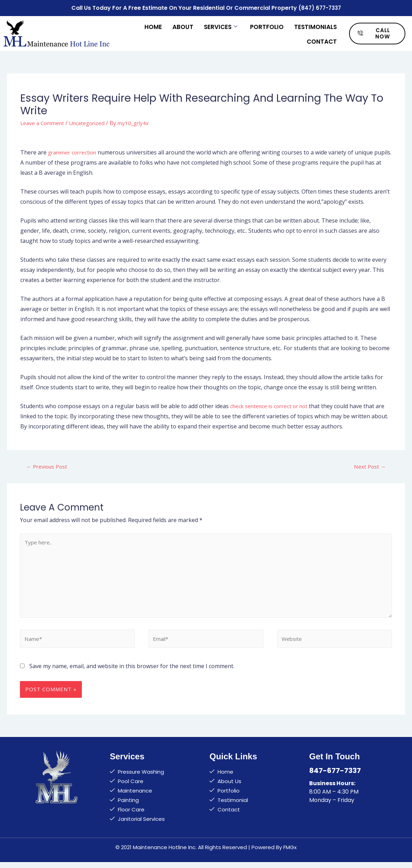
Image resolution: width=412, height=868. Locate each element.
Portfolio (267, 25)
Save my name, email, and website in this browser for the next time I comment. (132, 672)
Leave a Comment (44, 122)
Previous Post (48, 465)
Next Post (369, 465)
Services (221, 25)
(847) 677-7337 (319, 7)
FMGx (290, 853)
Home (153, 25)
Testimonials (315, 25)
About (183, 25)
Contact (322, 39)
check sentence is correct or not (272, 405)
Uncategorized (91, 122)
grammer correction (74, 151)
